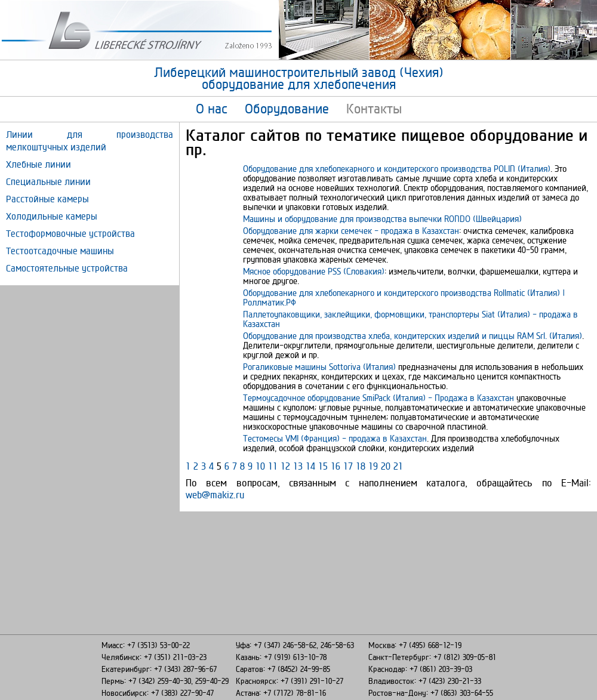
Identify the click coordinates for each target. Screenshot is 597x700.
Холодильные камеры (52, 216)
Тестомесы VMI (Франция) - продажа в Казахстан (335, 438)
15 (323, 466)
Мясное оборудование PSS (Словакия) (314, 271)
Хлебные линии (39, 164)
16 (336, 466)
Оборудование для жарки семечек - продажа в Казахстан (351, 231)
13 (298, 466)
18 (361, 466)
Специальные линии (48, 182)
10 (260, 466)
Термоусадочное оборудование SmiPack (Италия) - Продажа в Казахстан (378, 398)
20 (386, 466)
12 (285, 466)
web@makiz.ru (215, 495)
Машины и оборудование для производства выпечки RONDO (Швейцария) (382, 219)
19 (373, 466)
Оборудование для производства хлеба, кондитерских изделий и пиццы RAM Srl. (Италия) (413, 336)
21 (398, 466)
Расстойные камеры (47, 199)
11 (273, 466)
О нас (212, 109)
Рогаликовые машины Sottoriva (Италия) (319, 367)
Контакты (374, 109)
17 (348, 466)
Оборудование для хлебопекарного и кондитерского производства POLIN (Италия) (397, 169)
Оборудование (287, 109)
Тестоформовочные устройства (70, 234)
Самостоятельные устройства (67, 268)
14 (310, 466)
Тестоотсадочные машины (60, 251)
